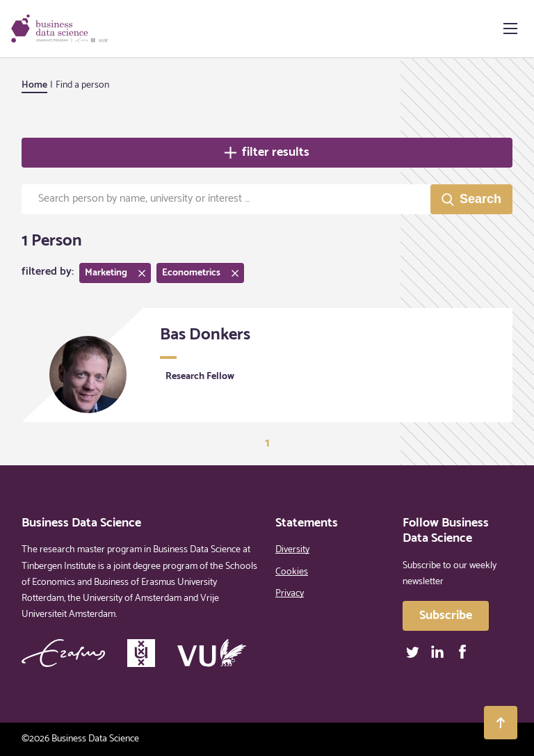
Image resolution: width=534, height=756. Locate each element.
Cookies (292, 572)
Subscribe (446, 616)
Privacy (290, 594)
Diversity (292, 550)
